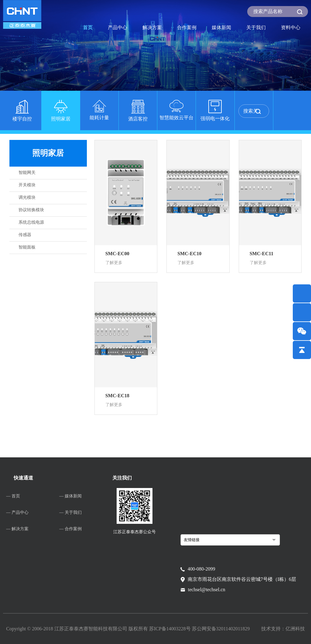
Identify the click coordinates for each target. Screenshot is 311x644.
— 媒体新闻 (70, 496)
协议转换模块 (31, 210)
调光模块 (27, 197)
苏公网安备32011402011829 (221, 629)
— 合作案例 (70, 529)
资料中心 (291, 27)
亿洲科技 (295, 629)
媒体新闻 (221, 27)
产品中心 (118, 27)
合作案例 (187, 27)
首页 (88, 27)
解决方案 (152, 27)
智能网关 (27, 173)
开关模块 (27, 185)
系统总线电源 (31, 222)
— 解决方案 (17, 529)
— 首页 (13, 496)
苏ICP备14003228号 (171, 629)
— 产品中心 (17, 512)
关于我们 (256, 27)
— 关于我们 (70, 512)
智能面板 (27, 247)
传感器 (25, 235)
